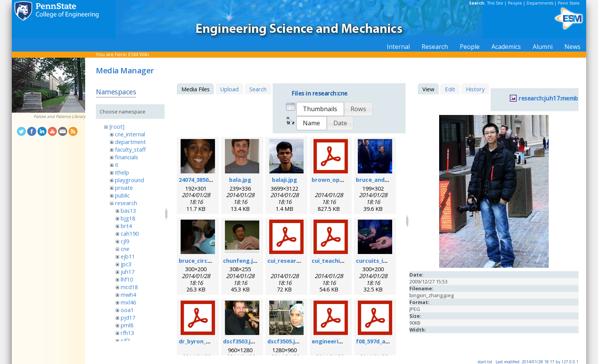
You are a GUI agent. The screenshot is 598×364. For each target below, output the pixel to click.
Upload (229, 89)
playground (129, 180)
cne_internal (130, 134)
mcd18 (129, 287)
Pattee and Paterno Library (59, 116)
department (130, 142)
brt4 (126, 226)
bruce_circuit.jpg (202, 260)
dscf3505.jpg (285, 341)
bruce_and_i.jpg (377, 180)
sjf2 (125, 340)
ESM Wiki (139, 54)
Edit (450, 89)
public (122, 195)
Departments (540, 3)
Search (258, 89)
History (475, 89)
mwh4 (128, 294)
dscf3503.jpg (240, 341)
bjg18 (128, 218)
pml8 (127, 325)
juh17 (128, 272)
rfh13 (127, 333)
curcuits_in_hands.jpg (386, 260)
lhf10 (127, 279)
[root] (117, 126)
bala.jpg (240, 180)
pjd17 (128, 317)
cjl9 (125, 241)
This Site (495, 3)
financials (127, 157)
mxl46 (128, 302)
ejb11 (128, 256)
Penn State (569, 3)
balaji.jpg (284, 180)
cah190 (130, 233)
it (117, 165)
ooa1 (127, 310)
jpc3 (126, 264)
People (515, 3)
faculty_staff (130, 149)
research (126, 203)
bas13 (128, 210)
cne (125, 249)
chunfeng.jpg (242, 260)
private (124, 188)
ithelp (122, 172)
